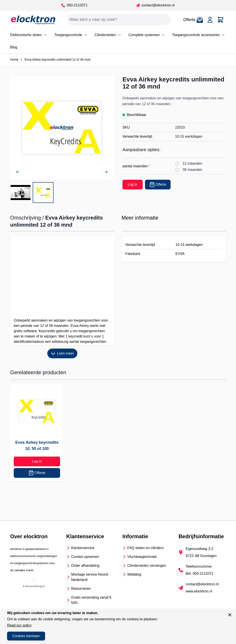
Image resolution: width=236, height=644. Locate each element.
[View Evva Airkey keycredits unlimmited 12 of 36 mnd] (21, 193)
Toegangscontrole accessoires (199, 35)
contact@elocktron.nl (155, 5)
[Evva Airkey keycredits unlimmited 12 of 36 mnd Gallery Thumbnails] (32, 193)
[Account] (210, 20)
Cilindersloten (108, 35)
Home (14, 60)
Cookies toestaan (26, 636)
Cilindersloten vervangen (147, 566)
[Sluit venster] (230, 615)
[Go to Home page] (33, 20)
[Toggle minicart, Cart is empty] (221, 20)
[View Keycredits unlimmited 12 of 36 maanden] (43, 193)
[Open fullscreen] (62, 128)
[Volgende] (106, 172)
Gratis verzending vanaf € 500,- (91, 600)
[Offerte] (158, 185)
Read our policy (19, 625)
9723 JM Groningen (201, 556)
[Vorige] (18, 172)
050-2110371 (74, 5)
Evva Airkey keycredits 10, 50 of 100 (37, 445)
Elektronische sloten (29, 35)
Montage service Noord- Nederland (90, 577)
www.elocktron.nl (199, 591)
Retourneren (81, 589)
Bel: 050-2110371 (200, 574)
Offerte (37, 473)
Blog (14, 47)
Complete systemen (147, 35)
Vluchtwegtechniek (142, 557)
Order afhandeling (85, 566)
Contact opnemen (85, 557)
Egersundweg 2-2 (199, 549)
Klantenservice (83, 548)
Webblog (134, 574)
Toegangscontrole (71, 35)
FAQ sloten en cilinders (146, 548)
